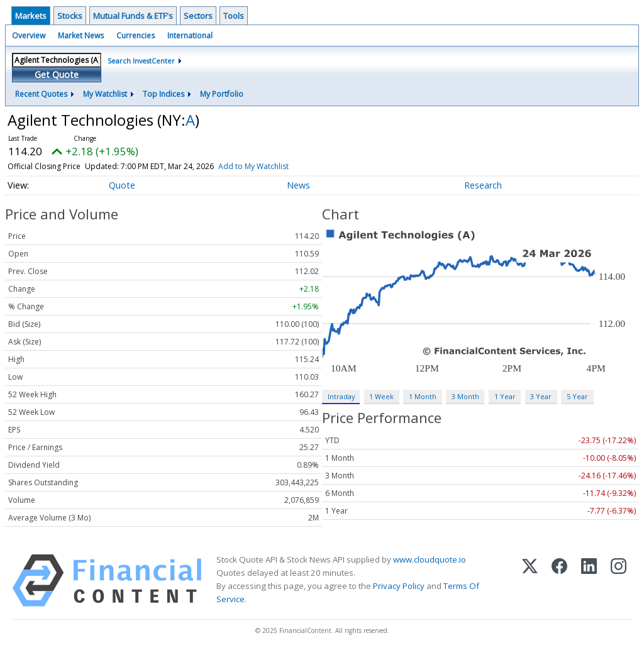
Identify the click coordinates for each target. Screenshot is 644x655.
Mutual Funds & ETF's (133, 16)
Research (483, 185)
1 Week (381, 396)
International (190, 36)
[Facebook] (559, 581)
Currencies (136, 36)
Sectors (198, 16)
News (298, 185)
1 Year (505, 396)
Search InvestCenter (141, 61)
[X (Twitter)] (530, 581)
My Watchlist (105, 94)
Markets (31, 16)
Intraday (341, 396)
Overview (29, 36)
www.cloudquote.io (430, 559)
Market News (81, 36)
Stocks (70, 16)
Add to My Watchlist (253, 166)
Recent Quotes (41, 94)
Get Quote (57, 74)
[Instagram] (619, 581)
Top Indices (164, 94)
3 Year (541, 396)
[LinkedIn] (589, 581)
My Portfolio (222, 94)
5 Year (577, 396)
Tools (234, 16)
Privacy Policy (399, 586)
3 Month (465, 396)
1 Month (423, 396)
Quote (122, 185)
